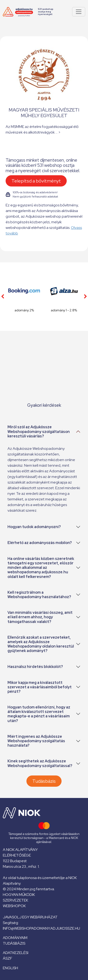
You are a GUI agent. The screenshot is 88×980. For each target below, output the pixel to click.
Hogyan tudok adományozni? (34, 527)
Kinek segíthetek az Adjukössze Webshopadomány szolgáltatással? (40, 763)
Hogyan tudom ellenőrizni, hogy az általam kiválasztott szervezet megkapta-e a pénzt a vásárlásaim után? (39, 714)
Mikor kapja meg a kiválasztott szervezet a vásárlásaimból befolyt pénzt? (40, 687)
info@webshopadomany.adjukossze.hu (41, 928)
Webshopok (14, 906)
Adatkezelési (16, 953)
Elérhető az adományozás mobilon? (40, 543)
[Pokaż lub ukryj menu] (79, 12)
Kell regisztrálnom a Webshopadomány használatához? (39, 595)
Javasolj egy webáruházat (30, 917)
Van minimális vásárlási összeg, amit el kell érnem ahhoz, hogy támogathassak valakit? (40, 617)
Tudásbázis (44, 781)
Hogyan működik (19, 895)
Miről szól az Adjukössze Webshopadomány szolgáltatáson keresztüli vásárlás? (39, 431)
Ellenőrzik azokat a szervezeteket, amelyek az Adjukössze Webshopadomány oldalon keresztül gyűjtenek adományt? (41, 644)
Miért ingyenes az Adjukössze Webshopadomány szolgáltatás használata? (36, 741)
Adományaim (15, 938)
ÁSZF (7, 958)
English (10, 968)
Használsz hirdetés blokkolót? (35, 667)
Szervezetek (15, 900)
